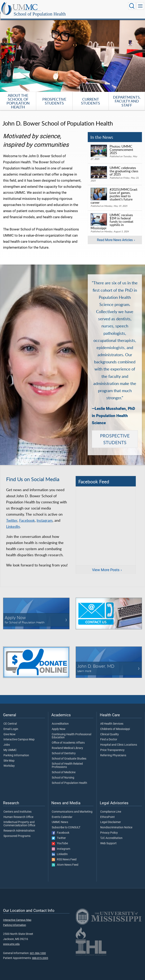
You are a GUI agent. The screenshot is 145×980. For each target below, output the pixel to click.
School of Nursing (63, 773)
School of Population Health (80, 7)
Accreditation (60, 719)
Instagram (45, 516)
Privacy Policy (109, 828)
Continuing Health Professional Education (71, 732)
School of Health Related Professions (67, 761)
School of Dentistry (64, 749)
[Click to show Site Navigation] (140, 6)
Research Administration (19, 826)
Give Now (10, 730)
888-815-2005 (40, 954)
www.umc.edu (11, 939)
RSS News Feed (64, 855)
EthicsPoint (107, 813)
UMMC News (60, 818)
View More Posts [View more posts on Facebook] (106, 565)
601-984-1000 (38, 949)
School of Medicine (64, 768)
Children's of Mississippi (115, 725)
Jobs (7, 740)
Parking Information (16, 751)
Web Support (108, 839)
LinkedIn (13, 522)
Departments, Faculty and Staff (127, 96)
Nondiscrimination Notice (116, 823)
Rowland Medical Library (67, 744)
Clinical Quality (110, 730)
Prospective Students (54, 97)
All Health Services (112, 719)
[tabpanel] (72, 50)
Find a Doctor (109, 735)
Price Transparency (112, 746)
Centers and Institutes (17, 807)
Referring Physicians (113, 751)
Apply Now (59, 725)
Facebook (27, 516)
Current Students (90, 97)
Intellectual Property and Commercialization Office (19, 819)
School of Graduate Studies (69, 754)
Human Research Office (18, 813)
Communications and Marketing (72, 807)
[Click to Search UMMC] (132, 6)
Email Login (11, 725)
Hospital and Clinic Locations (119, 740)
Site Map (9, 756)
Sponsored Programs (17, 832)
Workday (9, 761)
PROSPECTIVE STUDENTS (115, 435)
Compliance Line (111, 807)
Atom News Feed (65, 860)
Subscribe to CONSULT (66, 823)
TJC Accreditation (111, 834)
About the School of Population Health (18, 97)
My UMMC (10, 746)
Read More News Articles (115, 235)
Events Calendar (62, 813)
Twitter (12, 516)
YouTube (60, 839)
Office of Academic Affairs (68, 738)
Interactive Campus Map (19, 735)
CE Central (10, 719)
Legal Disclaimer (111, 818)
